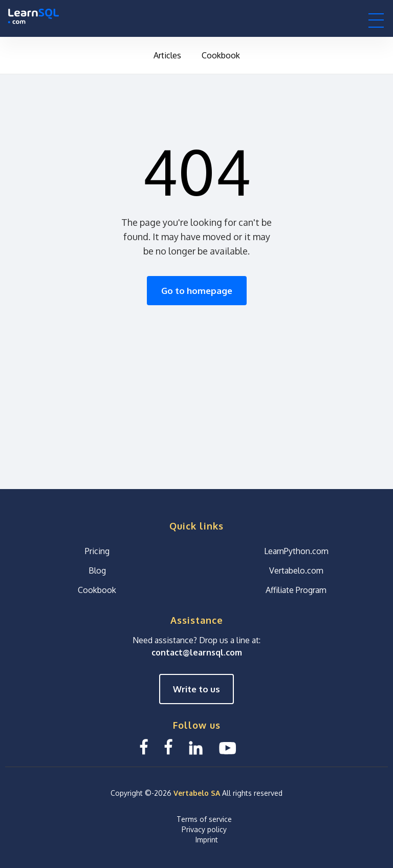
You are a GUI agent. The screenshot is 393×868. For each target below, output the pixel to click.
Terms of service (204, 819)
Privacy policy (204, 829)
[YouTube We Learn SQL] (228, 747)
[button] (376, 20)
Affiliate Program (296, 590)
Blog (97, 570)
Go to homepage (197, 291)
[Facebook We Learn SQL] (168, 747)
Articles (167, 55)
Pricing (97, 551)
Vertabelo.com (296, 570)
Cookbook (221, 55)
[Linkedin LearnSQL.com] (196, 747)
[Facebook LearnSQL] (144, 747)
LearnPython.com (296, 551)
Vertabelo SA (197, 793)
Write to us (196, 689)
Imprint (207, 840)
